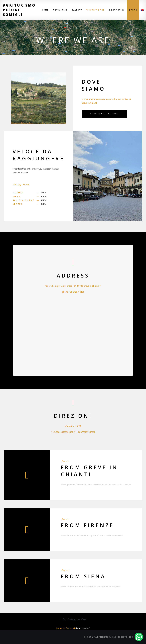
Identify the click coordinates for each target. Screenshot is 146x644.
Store (133, 10)
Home (45, 10)
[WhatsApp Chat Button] (139, 637)
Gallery (77, 10)
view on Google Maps (104, 114)
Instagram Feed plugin (66, 628)
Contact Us (117, 10)
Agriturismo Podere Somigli (19, 10)
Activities (60, 10)
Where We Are (96, 10)
